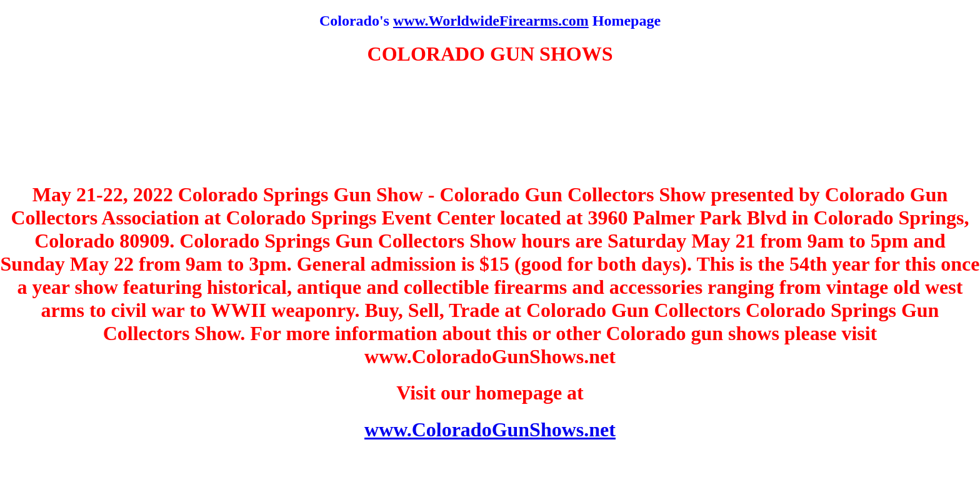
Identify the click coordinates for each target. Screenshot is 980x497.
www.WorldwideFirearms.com (491, 21)
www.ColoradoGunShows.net (490, 429)
